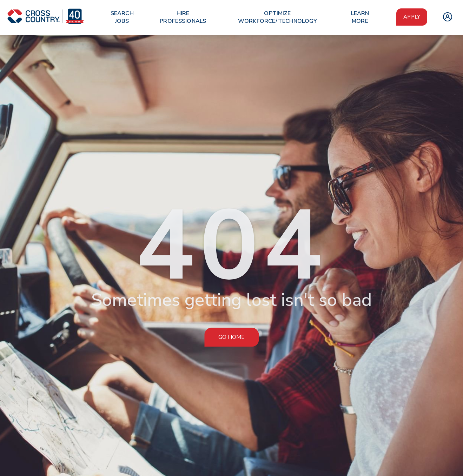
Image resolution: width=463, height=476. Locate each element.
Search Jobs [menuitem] (122, 17)
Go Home (231, 337)
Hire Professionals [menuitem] (183, 17)
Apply (412, 17)
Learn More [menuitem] (360, 17)
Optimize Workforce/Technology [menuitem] (277, 17)
